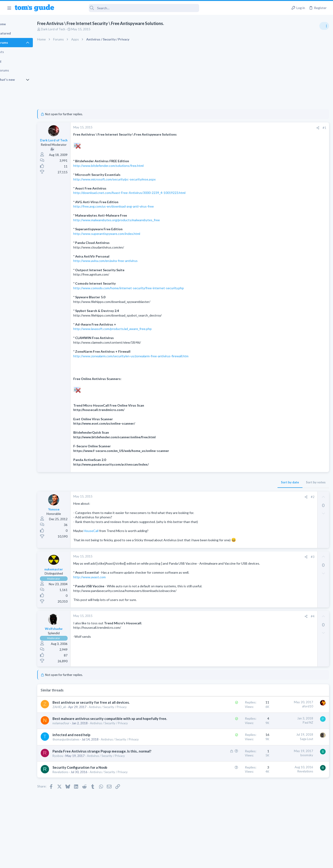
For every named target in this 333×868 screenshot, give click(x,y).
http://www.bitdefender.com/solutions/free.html (124, 166)
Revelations (76, 791)
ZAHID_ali (75, 716)
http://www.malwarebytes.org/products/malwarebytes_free (133, 220)
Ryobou (74, 775)
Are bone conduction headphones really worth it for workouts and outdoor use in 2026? (296, 265)
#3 (238, 561)
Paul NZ (233, 732)
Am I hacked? (284, 318)
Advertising (117, 861)
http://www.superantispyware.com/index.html (123, 234)
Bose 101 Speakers (288, 367)
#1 (250, 128)
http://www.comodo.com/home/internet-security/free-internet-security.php (145, 288)
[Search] (130, 8)
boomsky (232, 769)
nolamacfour (77, 737)
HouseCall (107, 531)
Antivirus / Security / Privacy (124, 716)
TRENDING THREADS (274, 250)
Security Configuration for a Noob (96, 786)
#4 (238, 625)
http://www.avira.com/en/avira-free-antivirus (121, 261)
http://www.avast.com (105, 586)
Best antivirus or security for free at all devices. (107, 711)
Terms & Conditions (210, 861)
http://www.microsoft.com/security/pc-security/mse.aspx (130, 179)
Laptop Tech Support (282, 358)
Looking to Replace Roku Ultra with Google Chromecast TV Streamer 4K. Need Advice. (296, 421)
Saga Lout (232, 753)
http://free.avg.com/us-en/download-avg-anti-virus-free (129, 206)
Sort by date (215, 482)
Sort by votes (241, 482)
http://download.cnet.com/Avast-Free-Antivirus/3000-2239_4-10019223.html (145, 193)
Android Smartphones (282, 309)
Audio (271, 282)
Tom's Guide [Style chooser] (295, 829)
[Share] (243, 128)
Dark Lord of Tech (69, 29)
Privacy (178, 861)
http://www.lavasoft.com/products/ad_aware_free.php (128, 329)
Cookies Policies (149, 861)
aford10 (233, 715)
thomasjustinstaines (82, 753)
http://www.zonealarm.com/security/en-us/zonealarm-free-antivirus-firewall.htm (147, 356)
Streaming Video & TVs (283, 407)
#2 (238, 497)
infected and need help (87, 749)
